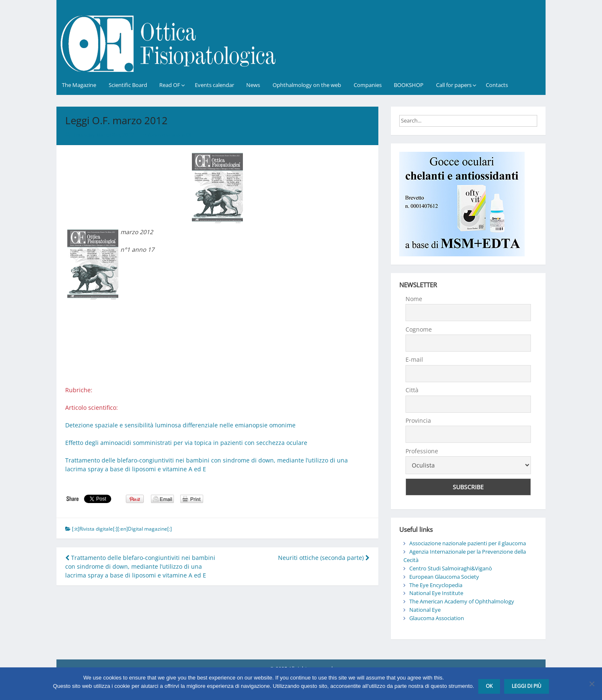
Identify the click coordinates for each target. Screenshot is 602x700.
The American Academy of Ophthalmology (462, 601)
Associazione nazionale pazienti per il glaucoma (468, 543)
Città (412, 390)
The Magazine (79, 85)
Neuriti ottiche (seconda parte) (324, 558)
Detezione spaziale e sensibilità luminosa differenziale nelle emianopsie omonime (180, 425)
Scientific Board (128, 85)
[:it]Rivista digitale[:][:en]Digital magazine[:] (122, 529)
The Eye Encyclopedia (436, 585)
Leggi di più (527, 686)
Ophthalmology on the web (307, 85)
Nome (414, 299)
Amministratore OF (170, 135)
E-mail (414, 359)
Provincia (418, 420)
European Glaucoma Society (444, 577)
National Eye (425, 610)
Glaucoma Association (437, 618)
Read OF (170, 85)
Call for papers (454, 85)
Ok (489, 686)
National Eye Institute (436, 593)
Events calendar (214, 85)
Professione (422, 451)
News (253, 85)
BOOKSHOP (409, 85)
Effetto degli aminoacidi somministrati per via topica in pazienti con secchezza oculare (186, 443)
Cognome (419, 329)
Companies (368, 85)
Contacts (497, 85)
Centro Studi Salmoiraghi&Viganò (451, 568)
